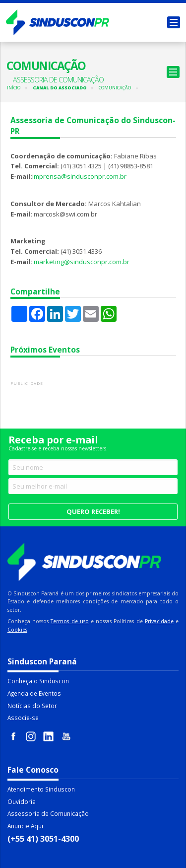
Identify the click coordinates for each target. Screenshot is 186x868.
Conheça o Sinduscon (38, 681)
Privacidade (159, 621)
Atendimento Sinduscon (41, 789)
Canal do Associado (60, 88)
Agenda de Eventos (34, 693)
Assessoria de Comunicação (48, 813)
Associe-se (23, 718)
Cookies (17, 630)
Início (14, 88)
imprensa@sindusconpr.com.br (79, 176)
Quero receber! (93, 511)
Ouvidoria (22, 801)
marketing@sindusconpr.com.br (82, 262)
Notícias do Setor (32, 706)
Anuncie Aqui (25, 826)
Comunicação (115, 88)
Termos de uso (69, 621)
